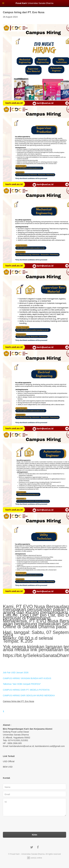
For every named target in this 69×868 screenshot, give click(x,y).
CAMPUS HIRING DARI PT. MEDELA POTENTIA (26, 690)
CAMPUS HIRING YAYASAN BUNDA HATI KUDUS (27, 678)
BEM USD (8, 767)
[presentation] (25, 825)
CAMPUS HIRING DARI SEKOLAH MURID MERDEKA (29, 695)
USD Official (9, 761)
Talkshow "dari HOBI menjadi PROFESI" (22, 684)
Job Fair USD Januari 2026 (16, 673)
